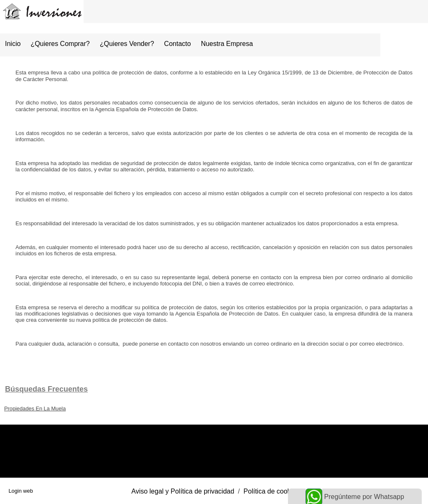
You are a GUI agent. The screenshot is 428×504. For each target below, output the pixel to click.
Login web (20, 491)
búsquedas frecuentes (46, 389)
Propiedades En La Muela (35, 409)
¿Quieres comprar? (60, 44)
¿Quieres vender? (127, 44)
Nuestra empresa (227, 44)
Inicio (13, 44)
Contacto (178, 44)
